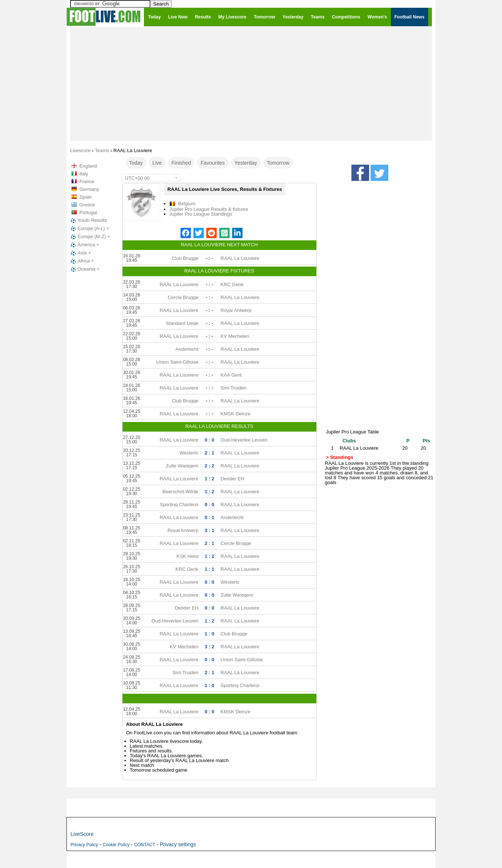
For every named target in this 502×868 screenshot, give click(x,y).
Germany (89, 189)
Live (157, 163)
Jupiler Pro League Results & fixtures (209, 209)
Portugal (88, 212)
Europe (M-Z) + (90, 237)
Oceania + (85, 269)
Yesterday (246, 163)
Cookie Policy (116, 845)
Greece (87, 205)
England (88, 166)
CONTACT (145, 845)
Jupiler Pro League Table (353, 432)
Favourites (212, 163)
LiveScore (82, 834)
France (87, 181)
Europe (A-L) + (89, 229)
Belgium (187, 204)
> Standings (340, 457)
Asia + (80, 253)
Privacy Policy (84, 845)
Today (136, 163)
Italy (84, 174)
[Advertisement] (251, 83)
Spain (85, 197)
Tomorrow (278, 163)
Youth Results (88, 220)
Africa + (82, 261)
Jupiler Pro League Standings (201, 214)
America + (84, 245)
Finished (181, 163)
